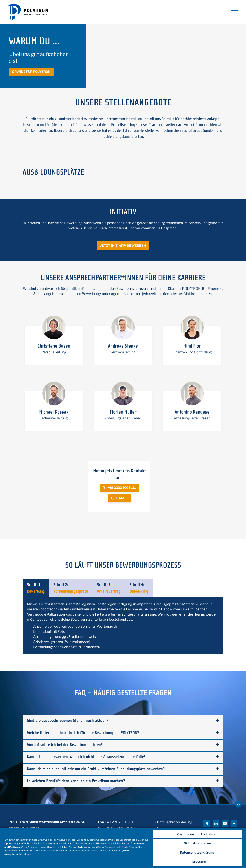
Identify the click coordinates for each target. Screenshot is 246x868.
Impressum (199, 862)
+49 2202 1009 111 (119, 488)
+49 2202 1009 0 (119, 820)
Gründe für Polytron (30, 72)
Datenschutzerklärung (199, 853)
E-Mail (120, 499)
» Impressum (165, 826)
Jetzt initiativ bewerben (123, 246)
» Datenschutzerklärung (174, 820)
